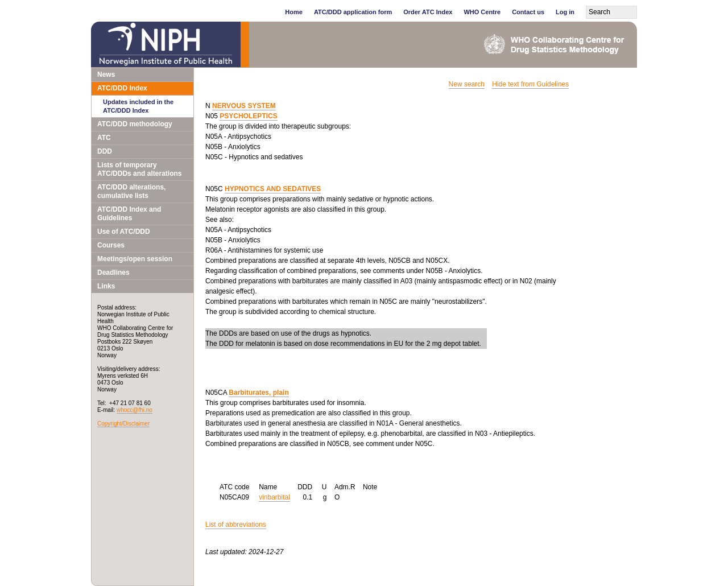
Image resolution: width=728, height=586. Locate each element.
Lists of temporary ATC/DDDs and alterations (139, 169)
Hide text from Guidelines (530, 84)
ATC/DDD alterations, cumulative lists (131, 191)
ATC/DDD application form (353, 12)
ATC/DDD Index (122, 88)
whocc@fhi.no (135, 410)
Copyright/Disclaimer (123, 424)
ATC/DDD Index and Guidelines (129, 214)
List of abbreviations (236, 525)
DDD (105, 151)
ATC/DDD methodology (135, 124)
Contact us (528, 12)
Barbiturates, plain (258, 393)
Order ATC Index (428, 12)
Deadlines (113, 273)
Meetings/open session (135, 259)
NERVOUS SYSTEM (244, 106)
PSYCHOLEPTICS (248, 116)
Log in (565, 12)
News (106, 75)
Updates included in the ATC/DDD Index (138, 106)
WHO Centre (482, 12)
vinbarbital (274, 497)
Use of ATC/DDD (124, 232)
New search (467, 84)
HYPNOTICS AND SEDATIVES (273, 189)
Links (106, 286)
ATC (104, 138)
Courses (111, 245)
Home (294, 12)
